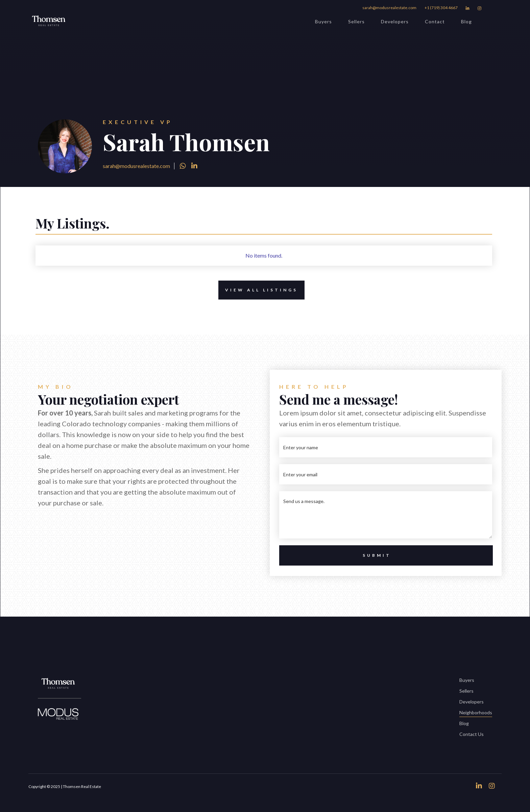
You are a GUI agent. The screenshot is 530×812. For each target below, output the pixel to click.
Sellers (356, 21)
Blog (466, 21)
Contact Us (472, 734)
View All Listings (258, 290)
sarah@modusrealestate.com (389, 8)
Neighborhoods (476, 713)
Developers (395, 21)
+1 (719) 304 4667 (441, 8)
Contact (435, 21)
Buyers (323, 21)
